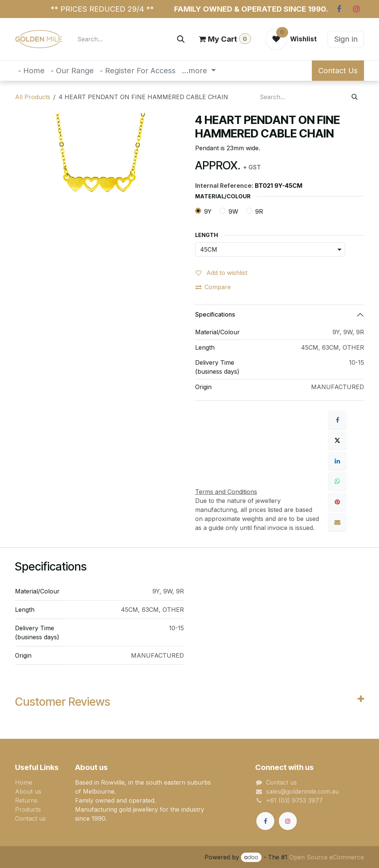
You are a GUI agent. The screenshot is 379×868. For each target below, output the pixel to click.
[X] (337, 440)
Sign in (346, 39)
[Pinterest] (337, 502)
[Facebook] (339, 9)
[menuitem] (31, 71)
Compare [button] (213, 287)
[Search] (181, 39)
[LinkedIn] (337, 461)
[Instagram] (356, 9)
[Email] (337, 522)
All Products (33, 97)
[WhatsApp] (337, 481)
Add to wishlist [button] (221, 273)
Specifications (215, 314)
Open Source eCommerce (327, 857)
